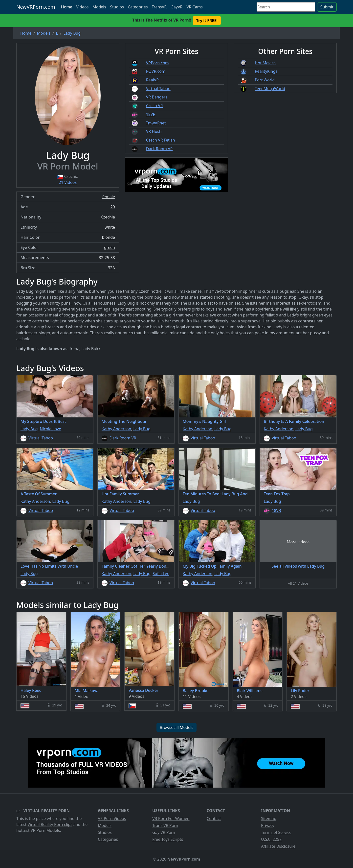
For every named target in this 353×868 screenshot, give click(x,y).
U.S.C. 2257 (271, 839)
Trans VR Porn (165, 825)
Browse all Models (176, 727)
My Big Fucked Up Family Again (212, 566)
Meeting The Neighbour (124, 421)
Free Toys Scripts (168, 839)
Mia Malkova (87, 691)
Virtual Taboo (158, 89)
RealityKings (266, 71)
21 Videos (68, 182)
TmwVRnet (156, 123)
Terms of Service (276, 832)
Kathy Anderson (116, 429)
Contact (214, 819)
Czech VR (154, 106)
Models (99, 7)
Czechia (108, 217)
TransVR (159, 7)
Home (67, 7)
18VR (151, 114)
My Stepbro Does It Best (43, 421)
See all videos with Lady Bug (298, 566)
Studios (117, 7)
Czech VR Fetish (161, 140)
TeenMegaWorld (270, 89)
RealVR (153, 80)
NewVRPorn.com (36, 7)
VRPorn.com (157, 63)
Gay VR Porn (164, 832)
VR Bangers (157, 97)
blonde (109, 237)
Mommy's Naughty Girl (204, 421)
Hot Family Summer (120, 494)
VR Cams (195, 7)
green (110, 247)
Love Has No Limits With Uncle (49, 566)
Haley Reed (31, 690)
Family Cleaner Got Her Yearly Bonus (136, 566)
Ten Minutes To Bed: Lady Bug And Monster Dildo (229, 494)
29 (113, 207)
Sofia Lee (161, 574)
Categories (138, 7)
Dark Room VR (159, 149)
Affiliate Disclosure (278, 846)
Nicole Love (50, 429)
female (109, 197)
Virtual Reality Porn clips (50, 824)
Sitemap (269, 819)
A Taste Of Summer (39, 494)
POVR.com (156, 71)
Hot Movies (265, 63)
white (110, 227)
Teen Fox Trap (277, 494)
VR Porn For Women (171, 819)
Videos (82, 7)
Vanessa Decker (143, 690)
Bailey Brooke (196, 691)
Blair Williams (250, 691)
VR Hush (154, 131)
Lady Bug (29, 429)
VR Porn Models (45, 830)
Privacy (268, 825)
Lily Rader (300, 691)
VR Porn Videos (112, 819)
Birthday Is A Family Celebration (294, 421)
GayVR (176, 7)
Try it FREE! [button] (207, 21)
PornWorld (265, 80)
